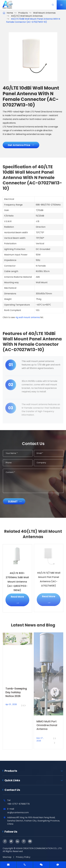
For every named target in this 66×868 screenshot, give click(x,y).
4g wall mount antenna (28, 316)
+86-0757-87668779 (18, 804)
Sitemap (7, 857)
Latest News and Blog (33, 627)
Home (10, 13)
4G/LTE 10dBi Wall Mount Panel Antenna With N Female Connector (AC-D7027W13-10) (33, 20)
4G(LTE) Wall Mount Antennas (27, 16)
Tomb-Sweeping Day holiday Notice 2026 (16, 690)
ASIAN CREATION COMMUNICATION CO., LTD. (39, 848)
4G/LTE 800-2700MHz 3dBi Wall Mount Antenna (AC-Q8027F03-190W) (17, 580)
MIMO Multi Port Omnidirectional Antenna (47, 723)
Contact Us (12, 790)
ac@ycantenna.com (18, 812)
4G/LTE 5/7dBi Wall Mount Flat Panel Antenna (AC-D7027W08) (49, 577)
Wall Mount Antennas (44, 13)
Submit (16, 502)
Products (23, 13)
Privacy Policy (23, 857)
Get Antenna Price (21, 145)
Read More (17, 598)
